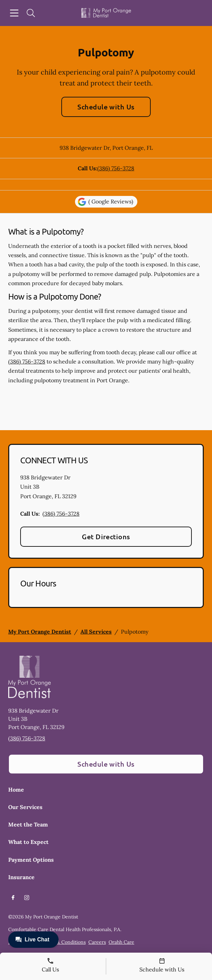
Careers (97, 942)
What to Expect (28, 842)
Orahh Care (121, 942)
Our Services (25, 807)
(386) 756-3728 (116, 168)
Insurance (21, 877)
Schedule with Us (106, 107)
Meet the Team (28, 824)
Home (16, 790)
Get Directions (106, 537)
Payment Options (31, 860)
